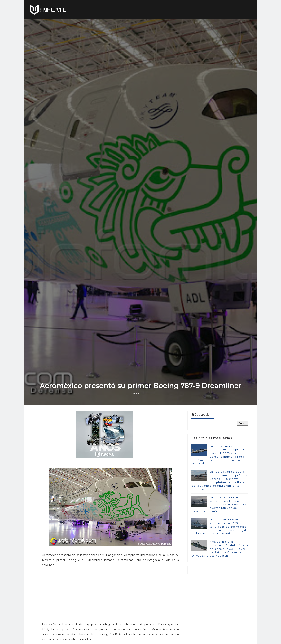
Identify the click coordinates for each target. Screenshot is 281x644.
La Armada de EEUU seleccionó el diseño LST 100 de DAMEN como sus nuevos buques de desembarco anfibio (219, 504)
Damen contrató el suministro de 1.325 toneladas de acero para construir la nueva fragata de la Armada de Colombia (220, 526)
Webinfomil (138, 393)
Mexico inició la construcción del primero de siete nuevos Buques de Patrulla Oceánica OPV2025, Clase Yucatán (220, 549)
